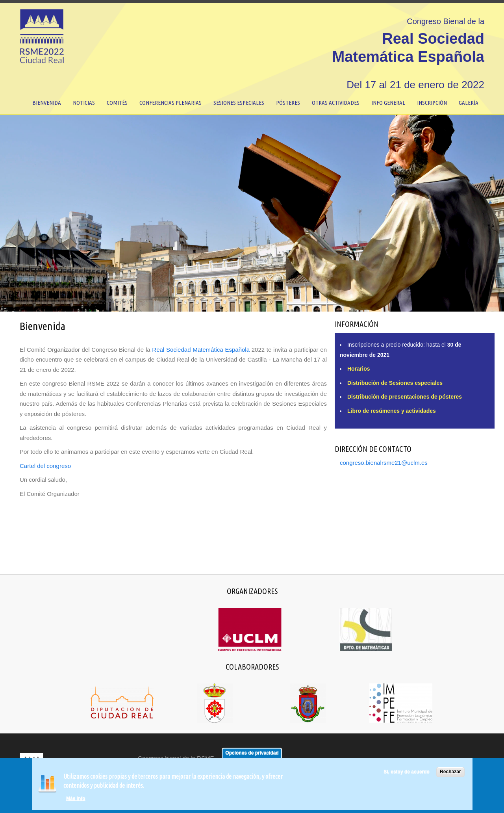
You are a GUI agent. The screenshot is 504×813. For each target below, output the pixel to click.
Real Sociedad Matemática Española (201, 350)
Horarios (359, 369)
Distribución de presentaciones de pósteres (405, 397)
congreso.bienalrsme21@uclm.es (384, 463)
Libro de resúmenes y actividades (392, 411)
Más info (76, 798)
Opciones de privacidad (252, 753)
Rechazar (450, 772)
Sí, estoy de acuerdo (407, 772)
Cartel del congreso (45, 466)
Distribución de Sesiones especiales (395, 383)
